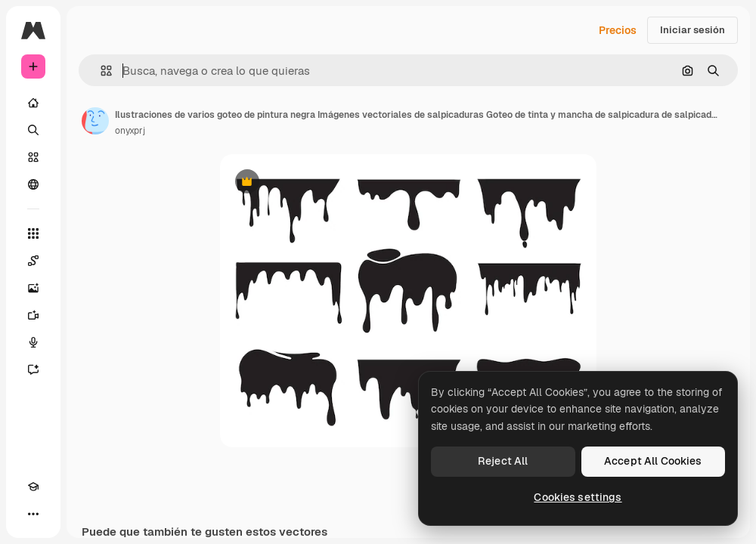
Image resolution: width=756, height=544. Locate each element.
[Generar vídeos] (33, 315)
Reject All (503, 461)
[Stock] (33, 157)
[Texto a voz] (33, 342)
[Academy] (33, 487)
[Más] (33, 514)
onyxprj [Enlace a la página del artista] (130, 131)
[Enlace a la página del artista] (95, 121)
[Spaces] (33, 261)
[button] (100, 71)
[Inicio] (33, 103)
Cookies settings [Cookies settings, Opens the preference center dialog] (578, 497)
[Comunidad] (33, 184)
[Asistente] (33, 369)
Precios (618, 30)
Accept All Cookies (653, 461)
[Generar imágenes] (33, 288)
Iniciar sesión (692, 30)
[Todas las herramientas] (33, 233)
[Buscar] (33, 130)
